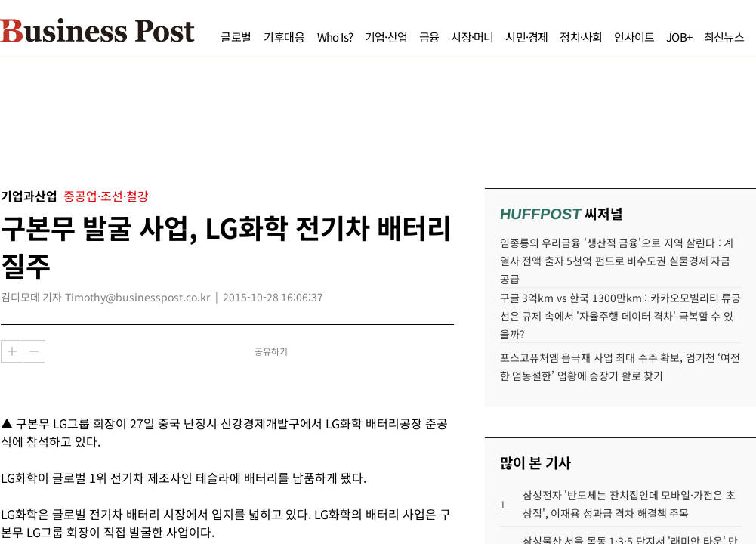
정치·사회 (552, 37)
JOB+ (650, 37)
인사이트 (605, 37)
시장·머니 (443, 37)
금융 (400, 37)
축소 (34, 351)
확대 (12, 351)
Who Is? (306, 37)
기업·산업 (357, 37)
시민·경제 (498, 37)
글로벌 (207, 37)
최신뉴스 (695, 37)
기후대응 (256, 37)
